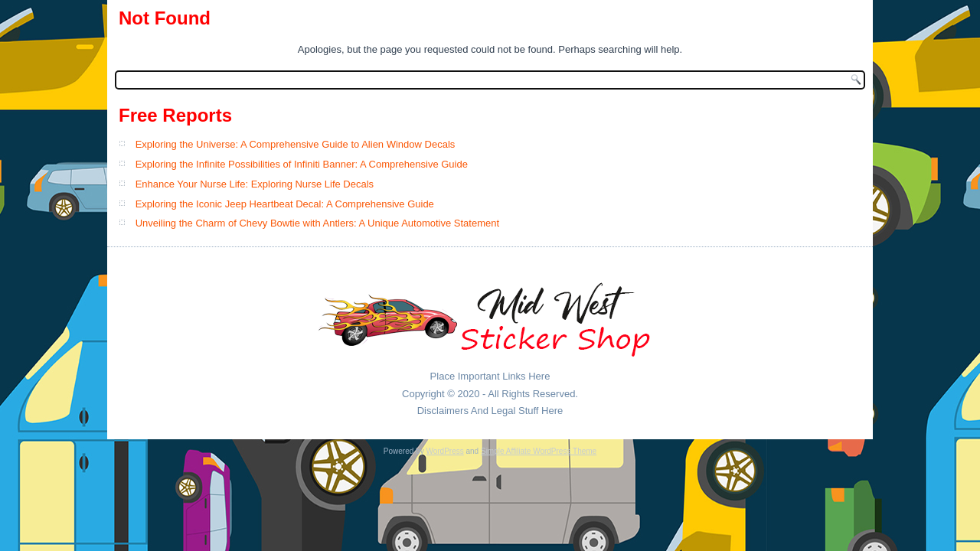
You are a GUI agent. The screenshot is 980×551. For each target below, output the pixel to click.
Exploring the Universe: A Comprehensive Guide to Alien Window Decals (296, 144)
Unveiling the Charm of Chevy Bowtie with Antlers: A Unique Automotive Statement (317, 223)
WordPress (444, 451)
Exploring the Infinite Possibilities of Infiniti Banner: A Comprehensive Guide (302, 164)
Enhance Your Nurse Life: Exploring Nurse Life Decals (255, 184)
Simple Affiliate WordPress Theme (539, 451)
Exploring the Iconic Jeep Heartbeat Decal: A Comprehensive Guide (285, 204)
